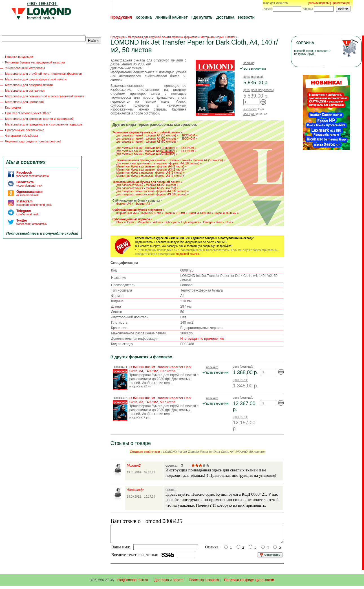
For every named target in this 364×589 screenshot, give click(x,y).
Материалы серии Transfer (218, 37)
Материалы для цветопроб (24, 102)
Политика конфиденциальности (249, 583)
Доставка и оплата (169, 583)
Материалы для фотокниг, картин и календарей (39, 119)
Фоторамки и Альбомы (21, 136)
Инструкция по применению (202, 339)
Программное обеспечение (25, 130)
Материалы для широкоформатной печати (36, 79)
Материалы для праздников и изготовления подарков (44, 124)
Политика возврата (204, 583)
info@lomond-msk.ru (132, 583)
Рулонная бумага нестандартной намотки (35, 62)
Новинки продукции (19, 57)
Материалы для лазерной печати (29, 85)
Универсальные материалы (25, 68)
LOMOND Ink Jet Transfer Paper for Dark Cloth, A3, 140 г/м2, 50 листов (160, 400)
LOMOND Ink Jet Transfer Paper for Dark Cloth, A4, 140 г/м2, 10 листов (160, 369)
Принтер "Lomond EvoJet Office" (28, 113)
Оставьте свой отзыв (145, 452)
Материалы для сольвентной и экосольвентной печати (45, 96)
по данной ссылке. (188, 254)
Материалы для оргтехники (25, 91)
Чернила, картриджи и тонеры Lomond (33, 141)
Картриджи (13, 107)
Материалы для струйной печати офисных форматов (43, 74)
